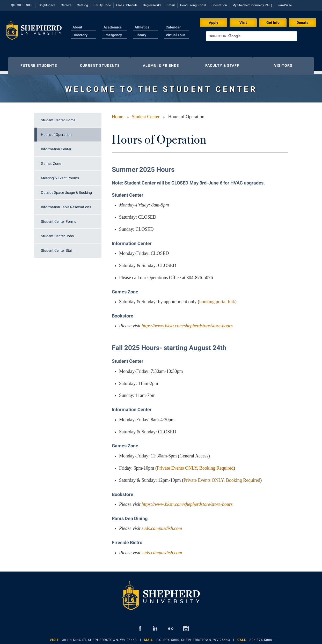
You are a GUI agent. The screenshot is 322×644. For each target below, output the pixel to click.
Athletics (142, 27)
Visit (243, 23)
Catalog (82, 5)
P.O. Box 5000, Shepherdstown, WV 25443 (193, 637)
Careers (66, 5)
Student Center (146, 114)
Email (171, 5)
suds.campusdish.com (162, 526)
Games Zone (51, 161)
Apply (214, 23)
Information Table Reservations (66, 204)
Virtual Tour (175, 35)
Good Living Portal (193, 5)
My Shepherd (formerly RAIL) (252, 5)
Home (118, 114)
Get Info (273, 23)
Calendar (173, 27)
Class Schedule (127, 5)
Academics (113, 27)
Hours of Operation (56, 132)
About (77, 27)
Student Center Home (58, 117)
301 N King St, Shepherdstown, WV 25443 (100, 637)
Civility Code (102, 5)
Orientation (219, 5)
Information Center (56, 146)
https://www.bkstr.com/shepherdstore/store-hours (187, 323)
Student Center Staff (57, 248)
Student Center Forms (58, 219)
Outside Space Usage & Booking (66, 190)
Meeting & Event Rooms (60, 175)
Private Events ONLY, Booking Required (195, 465)
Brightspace (47, 5)
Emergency (113, 35)
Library (140, 35)
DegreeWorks (152, 5)
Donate (303, 23)
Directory (80, 35)
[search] (251, 36)
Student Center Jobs (57, 233)
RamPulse (285, 5)
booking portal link (217, 299)
